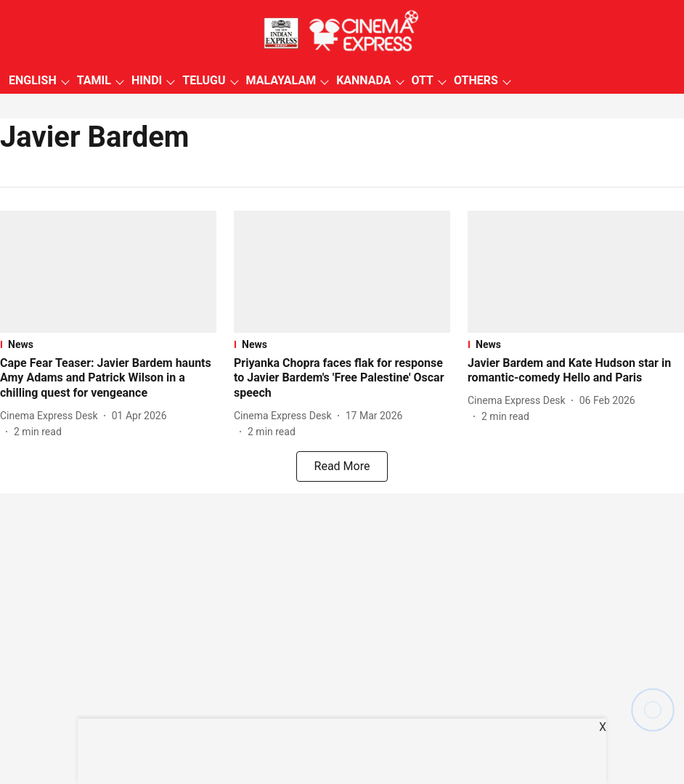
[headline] (108, 379)
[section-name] (108, 344)
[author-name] (52, 416)
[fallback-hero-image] (108, 272)
